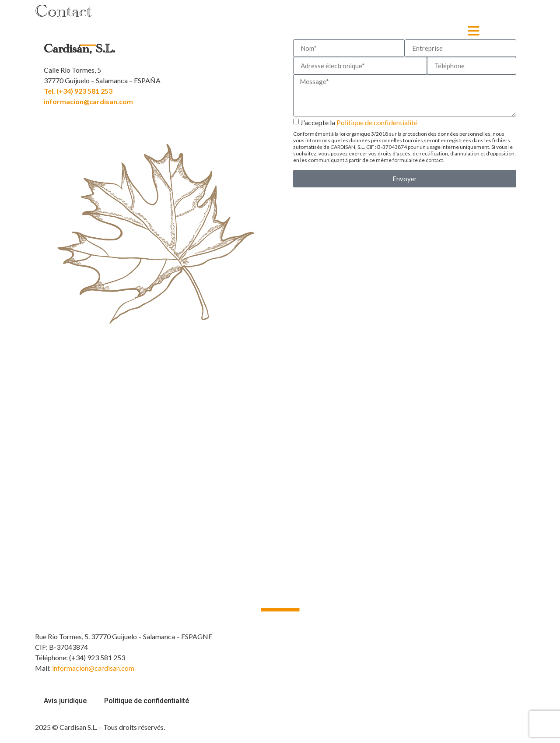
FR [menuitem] (498, 31)
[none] (506, 31)
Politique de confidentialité (377, 122)
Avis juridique (65, 701)
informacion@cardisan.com (88, 101)
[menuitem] (506, 31)
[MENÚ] (474, 31)
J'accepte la (405, 141)
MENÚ (456, 30)
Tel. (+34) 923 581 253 (78, 91)
